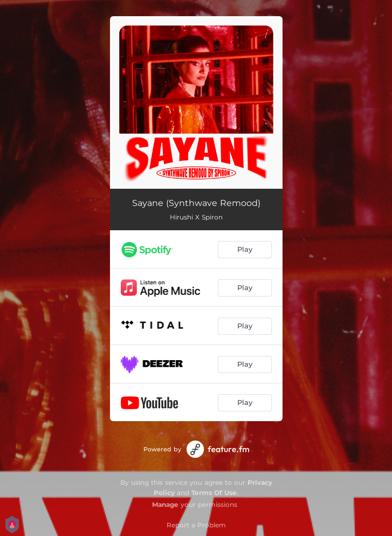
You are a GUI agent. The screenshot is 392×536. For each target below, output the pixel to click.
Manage (165, 504)
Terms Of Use (214, 493)
